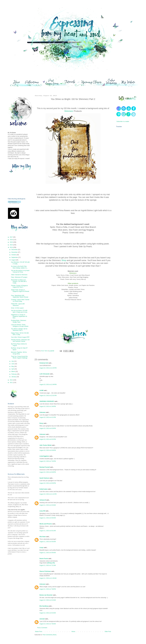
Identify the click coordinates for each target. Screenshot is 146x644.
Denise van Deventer (46, 595)
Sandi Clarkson (44, 478)
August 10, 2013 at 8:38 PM (48, 472)
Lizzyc (41, 548)
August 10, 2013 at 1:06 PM (48, 406)
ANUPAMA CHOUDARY (47, 401)
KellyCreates (44, 489)
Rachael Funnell (45, 467)
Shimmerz (69, 111)
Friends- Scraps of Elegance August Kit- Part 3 (19, 286)
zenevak (42, 619)
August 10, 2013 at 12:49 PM (48, 385)
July (13, 361)
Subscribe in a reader (123, 121)
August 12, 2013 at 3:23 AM (48, 600)
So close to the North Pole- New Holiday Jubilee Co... (19, 267)
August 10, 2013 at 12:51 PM (48, 396)
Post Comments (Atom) (49, 635)
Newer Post (38, 632)
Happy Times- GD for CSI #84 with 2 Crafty (20, 334)
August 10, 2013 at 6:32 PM (48, 439)
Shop (64, 260)
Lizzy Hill (42, 511)
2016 (12, 240)
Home (73, 632)
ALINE (41, 390)
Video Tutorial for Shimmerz (19, 275)
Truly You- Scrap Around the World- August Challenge (19, 357)
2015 (12, 242)
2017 (12, 237)
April (13, 369)
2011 (12, 383)
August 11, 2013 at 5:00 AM (48, 518)
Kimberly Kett (44, 363)
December (15, 250)
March (13, 371)
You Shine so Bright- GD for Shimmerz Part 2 (19, 330)
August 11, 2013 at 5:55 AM (48, 542)
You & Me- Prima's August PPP (20, 337)
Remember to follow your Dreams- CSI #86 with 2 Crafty (19, 281)
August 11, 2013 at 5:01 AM (48, 531)
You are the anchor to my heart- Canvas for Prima (20, 271)
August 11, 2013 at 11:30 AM (48, 578)
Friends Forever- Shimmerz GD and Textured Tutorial (20, 341)
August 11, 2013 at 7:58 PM (48, 589)
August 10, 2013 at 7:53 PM (48, 461)
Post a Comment (42, 628)
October (14, 255)
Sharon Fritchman (45, 571)
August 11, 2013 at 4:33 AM (48, 505)
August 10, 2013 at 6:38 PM (48, 450)
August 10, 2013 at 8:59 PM (48, 483)
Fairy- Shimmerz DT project (19, 277)
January (14, 377)
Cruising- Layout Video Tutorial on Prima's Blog (20, 300)
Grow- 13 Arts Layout (17, 308)
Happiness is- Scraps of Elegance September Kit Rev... (19, 316)
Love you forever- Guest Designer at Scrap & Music (20, 325)
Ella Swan (43, 537)
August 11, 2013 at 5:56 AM (48, 553)
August (14, 260)
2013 (12, 247)
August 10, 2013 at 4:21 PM (48, 417)
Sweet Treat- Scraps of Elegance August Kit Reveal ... (20, 291)
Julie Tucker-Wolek (45, 445)
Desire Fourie (44, 559)
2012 (12, 380)
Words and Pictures (46, 524)
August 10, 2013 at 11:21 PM (48, 494)
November (15, 252)
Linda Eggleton (44, 456)
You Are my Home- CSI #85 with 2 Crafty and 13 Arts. (19, 311)
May (13, 366)
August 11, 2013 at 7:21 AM (48, 565)
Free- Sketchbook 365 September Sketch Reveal (20, 296)
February (14, 374)
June (13, 364)
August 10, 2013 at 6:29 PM (48, 428)
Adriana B (43, 500)
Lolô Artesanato (45, 374)
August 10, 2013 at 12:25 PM (48, 368)
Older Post (108, 632)
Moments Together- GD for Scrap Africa (19, 353)
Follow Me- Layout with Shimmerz (18, 305)
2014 (12, 245)
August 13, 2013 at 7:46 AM (48, 624)
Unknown (42, 412)
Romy (41, 423)
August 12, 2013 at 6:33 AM (48, 613)
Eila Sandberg (44, 606)
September (15, 257)
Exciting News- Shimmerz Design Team (19, 321)
